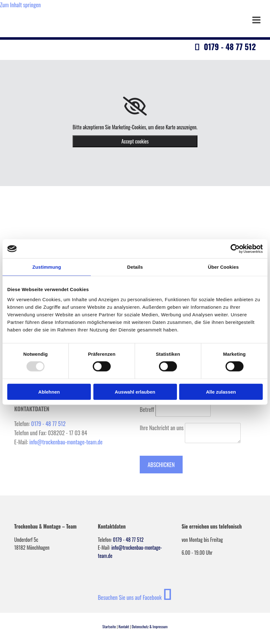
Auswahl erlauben (135, 392)
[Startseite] (68, 56)
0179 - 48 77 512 (48, 424)
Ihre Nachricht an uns (162, 428)
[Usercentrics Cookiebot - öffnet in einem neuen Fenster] (235, 249)
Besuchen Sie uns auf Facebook (135, 597)
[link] (135, 106)
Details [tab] (135, 267)
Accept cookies (135, 141)
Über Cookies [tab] (223, 267)
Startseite (109, 626)
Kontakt (124, 626)
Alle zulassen (221, 392)
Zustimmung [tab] (47, 267)
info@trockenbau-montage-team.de (66, 442)
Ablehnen (49, 392)
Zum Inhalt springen (20, 5)
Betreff (147, 409)
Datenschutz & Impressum (150, 626)
